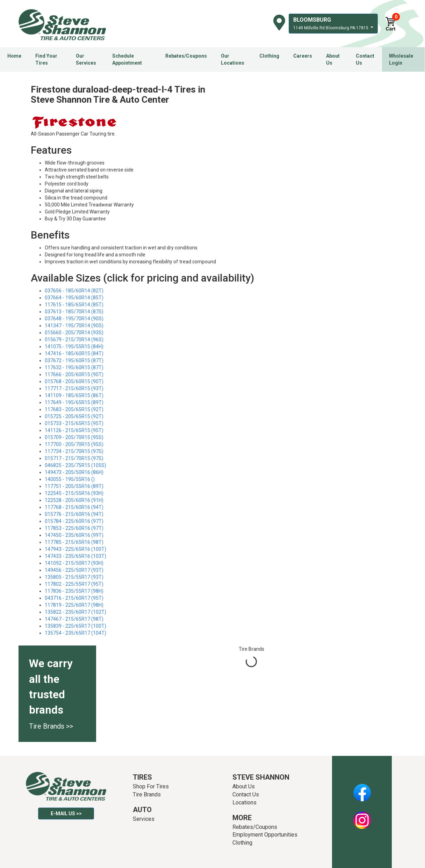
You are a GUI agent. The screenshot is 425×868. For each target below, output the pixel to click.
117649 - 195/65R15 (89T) (74, 402)
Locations (244, 803)
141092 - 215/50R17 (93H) (74, 563)
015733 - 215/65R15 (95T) (74, 423)
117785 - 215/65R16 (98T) (74, 542)
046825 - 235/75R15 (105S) (75, 465)
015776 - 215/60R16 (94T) (74, 514)
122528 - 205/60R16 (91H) (74, 500)
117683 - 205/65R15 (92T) (74, 409)
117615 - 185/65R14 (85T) (74, 305)
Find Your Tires (46, 59)
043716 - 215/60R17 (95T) (74, 598)
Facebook (362, 789)
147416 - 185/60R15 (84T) (74, 353)
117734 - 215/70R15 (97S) (74, 451)
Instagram (362, 816)
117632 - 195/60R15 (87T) (74, 367)
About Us (333, 59)
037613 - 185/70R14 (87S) (74, 312)
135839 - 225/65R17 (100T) (75, 626)
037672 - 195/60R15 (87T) (74, 360)
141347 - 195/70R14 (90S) (74, 326)
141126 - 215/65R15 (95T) (74, 430)
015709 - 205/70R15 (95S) (74, 437)
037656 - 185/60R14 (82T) (74, 291)
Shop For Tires (151, 786)
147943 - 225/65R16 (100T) (75, 549)
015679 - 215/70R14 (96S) (74, 340)
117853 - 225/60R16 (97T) (74, 528)
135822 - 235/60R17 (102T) (75, 612)
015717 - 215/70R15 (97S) (74, 458)
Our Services (86, 59)
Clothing (269, 56)
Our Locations (233, 59)
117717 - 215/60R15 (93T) (74, 388)
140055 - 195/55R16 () (70, 479)
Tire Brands (147, 794)
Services (144, 819)
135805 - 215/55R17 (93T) (74, 577)
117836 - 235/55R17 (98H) (74, 591)
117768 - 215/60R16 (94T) (74, 507)
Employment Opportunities (265, 835)
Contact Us (365, 59)
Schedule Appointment (127, 59)
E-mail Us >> (66, 814)
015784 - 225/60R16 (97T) (74, 521)
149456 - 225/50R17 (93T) (74, 570)
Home (14, 56)
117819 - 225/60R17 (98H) (74, 605)
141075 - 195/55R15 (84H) (74, 347)
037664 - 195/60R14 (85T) (74, 298)
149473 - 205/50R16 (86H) (74, 472)
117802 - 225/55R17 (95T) (74, 584)
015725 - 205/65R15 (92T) (74, 416)
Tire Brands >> (51, 726)
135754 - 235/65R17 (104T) (75, 633)
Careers (303, 56)
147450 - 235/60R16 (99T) (74, 535)
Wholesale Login (401, 59)
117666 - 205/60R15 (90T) (74, 374)
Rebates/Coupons (186, 56)
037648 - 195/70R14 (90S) (74, 319)
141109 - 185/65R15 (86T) (74, 395)
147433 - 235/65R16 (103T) (75, 556)
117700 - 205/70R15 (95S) (74, 444)
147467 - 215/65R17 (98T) (74, 619)
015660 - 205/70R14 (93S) (74, 333)
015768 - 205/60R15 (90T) (74, 381)
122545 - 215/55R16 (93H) (74, 493)
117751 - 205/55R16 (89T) (74, 486)
